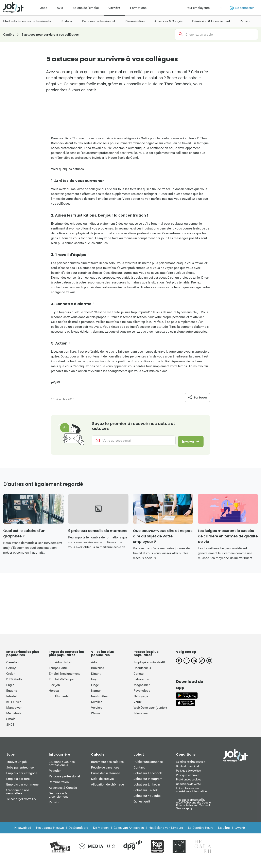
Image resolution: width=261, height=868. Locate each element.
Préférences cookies (189, 783)
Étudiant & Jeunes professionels (62, 767)
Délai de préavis (102, 782)
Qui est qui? (142, 805)
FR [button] (220, 8)
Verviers (97, 711)
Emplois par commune (22, 788)
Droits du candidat (188, 769)
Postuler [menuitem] (66, 21)
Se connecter (242, 8)
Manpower (14, 711)
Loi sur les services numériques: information (191, 793)
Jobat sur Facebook (148, 776)
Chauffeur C (142, 671)
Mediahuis (14, 716)
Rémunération (59, 785)
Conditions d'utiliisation (191, 765)
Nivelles (97, 705)
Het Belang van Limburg (166, 831)
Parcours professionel (64, 780)
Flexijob (54, 688)
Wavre (95, 716)
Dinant (96, 677)
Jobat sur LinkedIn (147, 788)
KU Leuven (14, 705)
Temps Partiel (59, 671)
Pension (55, 805)
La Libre (224, 831)
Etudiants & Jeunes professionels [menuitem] (27, 21)
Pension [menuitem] (246, 21)
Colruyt (11, 671)
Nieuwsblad (23, 831)
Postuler (55, 774)
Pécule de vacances (105, 771)
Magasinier (142, 688)
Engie (10, 688)
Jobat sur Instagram (148, 782)
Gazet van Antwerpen (129, 831)
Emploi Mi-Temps (61, 682)
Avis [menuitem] (60, 8)
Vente (138, 705)
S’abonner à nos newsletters (18, 795)
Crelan (11, 677)
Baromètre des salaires (107, 765)
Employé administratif (149, 666)
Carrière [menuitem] (114, 8)
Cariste (138, 677)
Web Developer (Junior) (150, 711)
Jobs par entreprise (20, 771)
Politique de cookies (188, 774)
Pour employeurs (198, 8)
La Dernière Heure (201, 831)
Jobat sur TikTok (146, 793)
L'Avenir (240, 831)
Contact (139, 771)
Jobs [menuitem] (44, 8)
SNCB (10, 728)
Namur (96, 694)
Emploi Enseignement (64, 677)
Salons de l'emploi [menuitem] (86, 8)
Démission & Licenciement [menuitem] (211, 21)
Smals (11, 722)
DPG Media (14, 682)
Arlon (95, 666)
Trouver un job (16, 765)
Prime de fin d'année (106, 776)
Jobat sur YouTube (147, 799)
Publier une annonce (148, 765)
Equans (12, 694)
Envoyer (186, 442)
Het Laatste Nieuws (50, 831)
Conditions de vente (188, 787)
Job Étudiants (59, 699)
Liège (95, 688)
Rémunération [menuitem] (135, 21)
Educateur (141, 716)
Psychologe (142, 694)
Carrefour (13, 666)
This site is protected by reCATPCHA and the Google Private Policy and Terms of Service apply (193, 807)
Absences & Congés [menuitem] (168, 21)
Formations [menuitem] (138, 8)
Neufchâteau (100, 699)
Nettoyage (141, 699)
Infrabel (12, 699)
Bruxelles (98, 671)
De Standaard (78, 831)
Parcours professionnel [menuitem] (98, 21)
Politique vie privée (188, 778)
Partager (197, 398)
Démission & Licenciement (58, 798)
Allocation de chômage (107, 788)
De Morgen (101, 831)
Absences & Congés (63, 791)
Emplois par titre (18, 782)
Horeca (54, 694)
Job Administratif (61, 666)
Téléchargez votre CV (21, 802)
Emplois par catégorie (22, 776)
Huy (94, 682)
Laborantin (141, 682)
